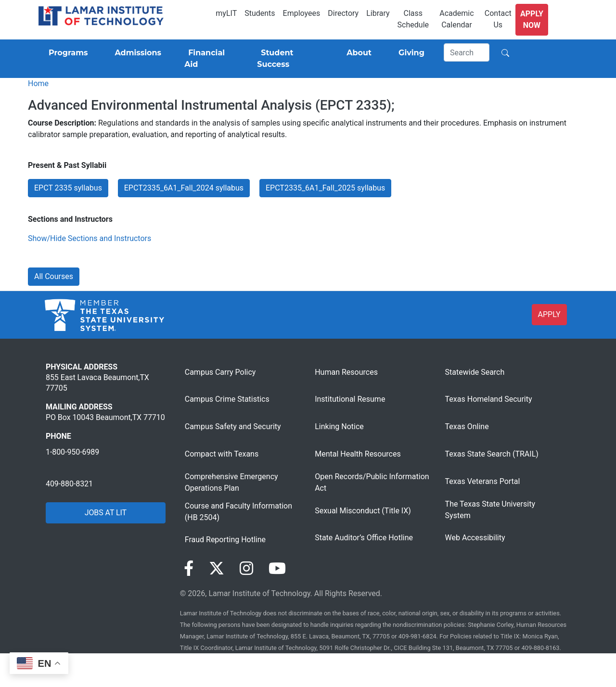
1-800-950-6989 (72, 452)
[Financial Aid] (209, 59)
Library (378, 13)
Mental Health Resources (358, 454)
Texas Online (467, 426)
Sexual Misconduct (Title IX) (363, 511)
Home (38, 83)
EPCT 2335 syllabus (68, 188)
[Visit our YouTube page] (277, 569)
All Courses (54, 276)
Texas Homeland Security (489, 399)
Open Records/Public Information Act (372, 482)
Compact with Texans (222, 454)
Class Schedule (413, 19)
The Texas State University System (490, 510)
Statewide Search (475, 372)
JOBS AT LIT (106, 513)
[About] (357, 53)
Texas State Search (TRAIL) (492, 454)
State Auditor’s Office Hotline (364, 538)
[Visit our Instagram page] (246, 569)
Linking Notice (339, 426)
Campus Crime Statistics (227, 399)
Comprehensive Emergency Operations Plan (231, 482)
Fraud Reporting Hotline (225, 540)
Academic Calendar (456, 19)
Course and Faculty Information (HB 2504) (238, 512)
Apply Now (532, 19)
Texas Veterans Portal (483, 481)
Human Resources (346, 372)
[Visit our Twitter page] (217, 569)
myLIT (226, 13)
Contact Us (498, 19)
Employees (302, 13)
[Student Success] (288, 59)
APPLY (549, 314)
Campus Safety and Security (233, 426)
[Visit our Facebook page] (189, 569)
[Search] (467, 52)
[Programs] (66, 53)
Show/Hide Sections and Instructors (90, 238)
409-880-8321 (69, 484)
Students (260, 13)
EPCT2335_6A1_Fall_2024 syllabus (184, 188)
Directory (343, 13)
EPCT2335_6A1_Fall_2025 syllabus (325, 188)
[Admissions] (136, 53)
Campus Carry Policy (220, 372)
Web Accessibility (475, 538)
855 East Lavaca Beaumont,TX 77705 (97, 383)
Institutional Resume (350, 399)
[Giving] (410, 53)
